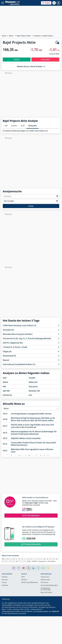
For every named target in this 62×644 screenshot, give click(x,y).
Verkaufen (32, 126)
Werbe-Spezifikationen (30, 583)
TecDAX (32, 378)
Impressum (45, 577)
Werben (24, 580)
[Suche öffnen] (54, 3)
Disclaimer (45, 583)
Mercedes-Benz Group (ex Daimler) (18, 334)
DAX (5, 378)
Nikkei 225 (33, 382)
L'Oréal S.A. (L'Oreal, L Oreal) (15, 347)
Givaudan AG (8, 330)
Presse (4, 583)
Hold (23, 126)
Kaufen (14, 126)
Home (4, 36)
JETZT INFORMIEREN (31, 516)
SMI (4, 387)
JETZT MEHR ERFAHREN (31, 544)
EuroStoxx (52, 561)
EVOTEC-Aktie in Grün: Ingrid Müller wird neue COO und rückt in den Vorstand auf (32, 426)
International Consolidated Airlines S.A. (19, 364)
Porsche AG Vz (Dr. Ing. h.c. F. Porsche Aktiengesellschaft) (27, 338)
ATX (30, 395)
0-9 (8, 559)
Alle (6, 126)
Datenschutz (45, 580)
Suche (31, 206)
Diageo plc (7, 351)
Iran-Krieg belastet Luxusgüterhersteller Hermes (31, 414)
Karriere (5, 580)
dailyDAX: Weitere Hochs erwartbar (26, 438)
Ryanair (6, 360)
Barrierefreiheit (46, 592)
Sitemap (5, 585)
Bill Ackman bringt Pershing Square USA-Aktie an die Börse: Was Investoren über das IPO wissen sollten (33, 419)
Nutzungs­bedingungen (49, 585)
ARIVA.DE (55, 611)
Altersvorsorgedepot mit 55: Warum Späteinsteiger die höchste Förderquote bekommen (34, 433)
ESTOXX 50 (7, 395)
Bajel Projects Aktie (24, 36)
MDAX (5, 382)
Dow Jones (33, 387)
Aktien (11, 36)
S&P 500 (6, 391)
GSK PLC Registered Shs (13, 343)
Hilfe (23, 577)
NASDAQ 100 (34, 391)
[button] (46, 3)
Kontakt (5, 577)
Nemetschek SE (9, 356)
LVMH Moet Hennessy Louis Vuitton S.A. (20, 325)
